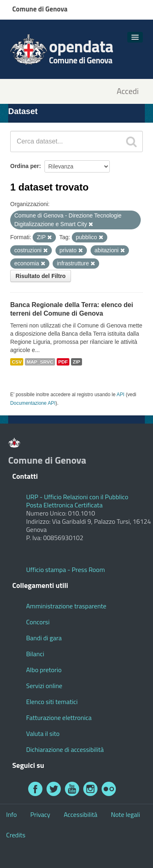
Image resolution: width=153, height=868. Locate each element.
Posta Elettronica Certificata (64, 505)
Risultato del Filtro (41, 276)
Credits (16, 835)
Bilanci (35, 654)
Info (11, 814)
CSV (17, 362)
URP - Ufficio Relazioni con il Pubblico (77, 497)
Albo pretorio (44, 670)
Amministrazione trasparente (66, 606)
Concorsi (38, 622)
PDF (63, 362)
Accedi (128, 91)
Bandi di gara (44, 638)
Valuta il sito (43, 733)
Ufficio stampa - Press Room (65, 570)
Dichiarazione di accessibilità (65, 749)
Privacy (40, 814)
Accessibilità (80, 814)
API (121, 395)
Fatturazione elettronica (59, 718)
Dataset (23, 111)
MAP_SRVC (40, 362)
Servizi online (44, 686)
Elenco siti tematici (52, 702)
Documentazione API (33, 403)
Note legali (126, 814)
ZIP (76, 362)
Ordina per (25, 166)
